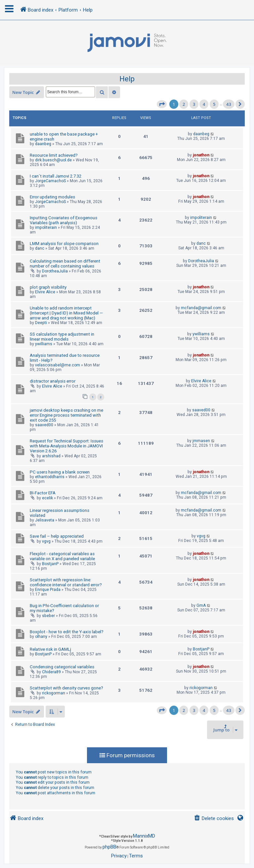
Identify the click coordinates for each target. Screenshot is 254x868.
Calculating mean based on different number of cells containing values (65, 264)
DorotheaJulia (55, 271)
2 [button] (184, 104)
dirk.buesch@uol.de (53, 160)
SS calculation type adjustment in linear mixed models (62, 337)
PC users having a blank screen (60, 472)
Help (127, 79)
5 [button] (214, 104)
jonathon (201, 155)
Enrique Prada (48, 590)
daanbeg (43, 144)
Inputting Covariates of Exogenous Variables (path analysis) (63, 220)
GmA (201, 605)
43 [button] (229, 104)
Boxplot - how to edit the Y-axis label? (67, 632)
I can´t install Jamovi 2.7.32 (56, 176)
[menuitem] (214, 819)
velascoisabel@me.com (58, 365)
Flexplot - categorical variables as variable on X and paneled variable (62, 556)
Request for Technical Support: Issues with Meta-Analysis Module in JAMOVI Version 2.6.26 (66, 446)
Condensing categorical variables (62, 667)
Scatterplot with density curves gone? (66, 688)
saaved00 (44, 425)
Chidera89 (51, 672)
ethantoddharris (50, 477)
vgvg (46, 541)
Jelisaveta (45, 520)
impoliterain (46, 227)
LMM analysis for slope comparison (64, 244)
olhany (41, 637)
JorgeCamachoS (50, 181)
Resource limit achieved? (54, 155)
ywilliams (44, 344)
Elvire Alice (45, 292)
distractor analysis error (53, 381)
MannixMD (144, 836)
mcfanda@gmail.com (201, 308)
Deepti (41, 323)
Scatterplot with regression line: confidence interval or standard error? (66, 582)
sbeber (48, 616)
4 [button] (204, 104)
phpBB (109, 847)
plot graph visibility (48, 287)
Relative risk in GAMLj (50, 649)
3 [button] (194, 104)
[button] (162, 104)
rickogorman (54, 693)
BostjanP (50, 564)
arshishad (51, 456)
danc (40, 248)
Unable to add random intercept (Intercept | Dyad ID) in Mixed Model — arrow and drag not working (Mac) (66, 313)
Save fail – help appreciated (57, 536)
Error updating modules (52, 197)
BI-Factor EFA (43, 493)
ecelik (47, 498)
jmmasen (201, 441)
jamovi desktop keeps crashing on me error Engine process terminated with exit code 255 (66, 415)
